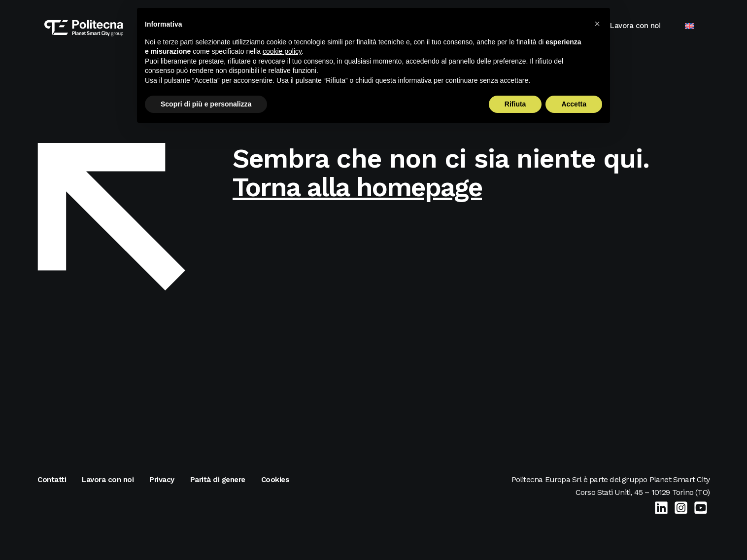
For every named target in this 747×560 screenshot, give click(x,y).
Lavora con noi (642, 26)
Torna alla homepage (357, 187)
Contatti (52, 480)
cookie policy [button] (282, 51)
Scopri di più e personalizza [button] (206, 104)
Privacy (162, 480)
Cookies (275, 480)
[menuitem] (696, 26)
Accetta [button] (574, 104)
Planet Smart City (679, 479)
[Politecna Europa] (77, 26)
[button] (597, 24)
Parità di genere (218, 480)
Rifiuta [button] (515, 104)
